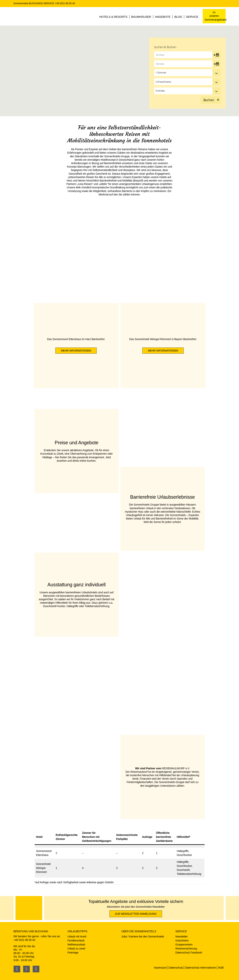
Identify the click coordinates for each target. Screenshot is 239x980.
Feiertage (73, 953)
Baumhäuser (141, 17)
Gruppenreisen (184, 945)
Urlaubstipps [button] (77, 931)
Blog (178, 17)
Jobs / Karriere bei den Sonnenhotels (143, 936)
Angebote (163, 17)
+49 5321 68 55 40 (65, 3)
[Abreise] (187, 64)
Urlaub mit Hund (77, 936)
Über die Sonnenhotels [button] (139, 931)
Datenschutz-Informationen (201, 968)
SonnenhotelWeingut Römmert (43, 868)
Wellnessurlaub (76, 945)
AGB (221, 968)
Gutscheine (182, 940)
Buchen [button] (209, 100)
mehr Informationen (76, 351)
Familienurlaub (76, 940)
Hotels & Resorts (113, 17)
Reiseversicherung (186, 949)
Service (192, 17)
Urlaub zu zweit (76, 949)
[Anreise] (187, 55)
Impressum (160, 968)
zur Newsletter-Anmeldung (136, 914)
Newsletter (181, 936)
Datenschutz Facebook (189, 953)
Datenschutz (176, 968)
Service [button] (181, 931)
